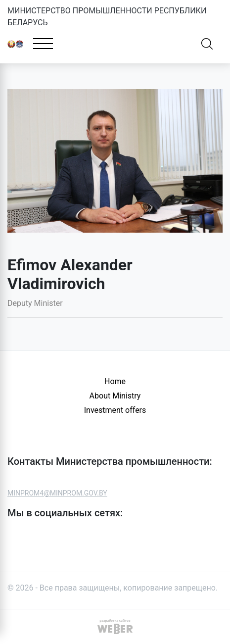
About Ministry (115, 396)
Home (115, 381)
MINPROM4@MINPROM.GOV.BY (57, 493)
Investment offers (115, 410)
